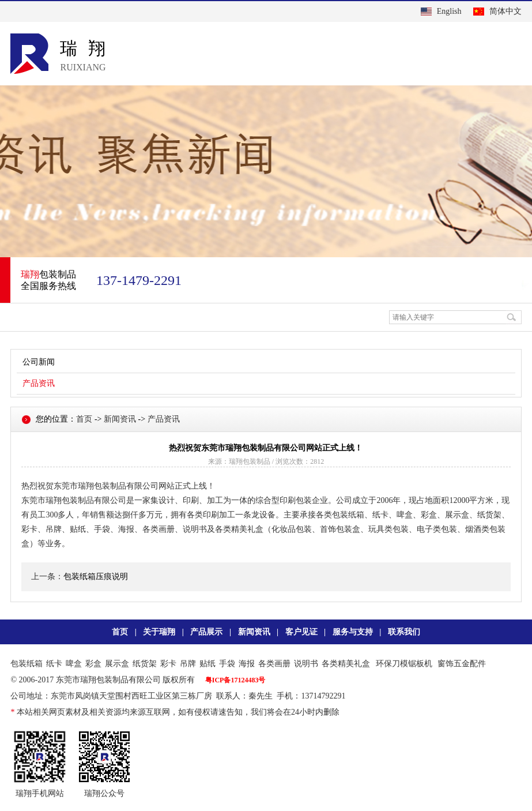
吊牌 (188, 664)
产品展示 (206, 632)
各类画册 (274, 664)
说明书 (306, 664)
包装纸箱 (27, 664)
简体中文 (505, 11)
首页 (84, 419)
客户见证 (301, 632)
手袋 (227, 664)
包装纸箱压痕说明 (96, 577)
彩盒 (93, 664)
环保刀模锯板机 (404, 664)
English (449, 11)
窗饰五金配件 (462, 664)
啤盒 (74, 664)
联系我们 (404, 632)
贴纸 (207, 664)
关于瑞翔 (159, 632)
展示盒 (117, 664)
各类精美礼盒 (346, 664)
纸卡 (54, 664)
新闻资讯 (120, 419)
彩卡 (168, 664)
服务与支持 (353, 632)
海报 (247, 664)
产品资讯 (39, 383)
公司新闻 (39, 362)
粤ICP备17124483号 (235, 680)
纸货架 (145, 664)
